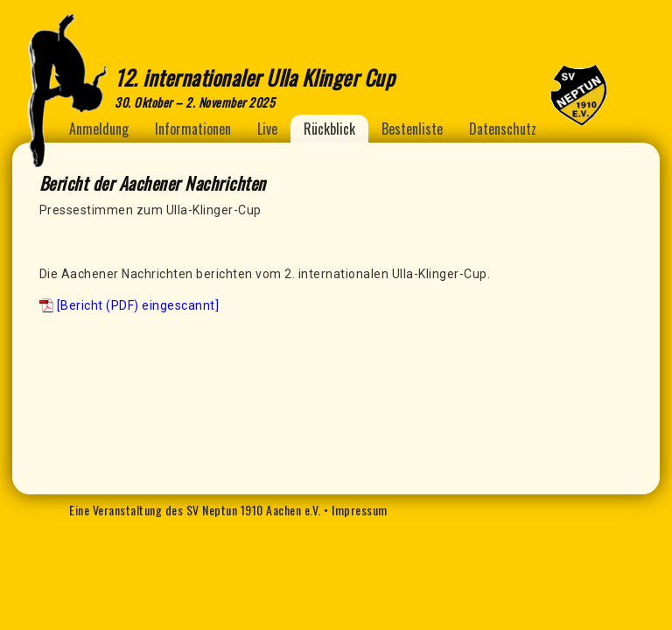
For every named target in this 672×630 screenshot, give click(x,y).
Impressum (360, 510)
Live (267, 129)
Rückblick (329, 129)
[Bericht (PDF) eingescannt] (138, 305)
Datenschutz (503, 129)
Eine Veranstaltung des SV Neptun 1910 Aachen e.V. (195, 510)
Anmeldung (99, 129)
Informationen (193, 129)
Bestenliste (412, 129)
